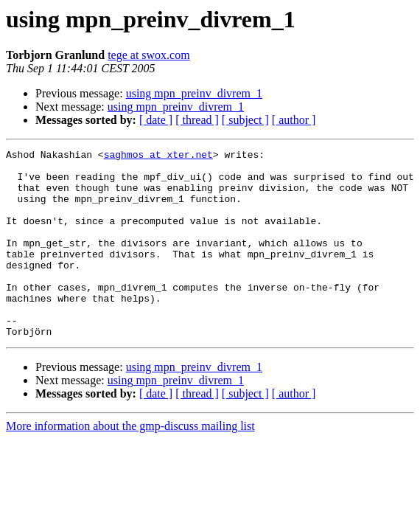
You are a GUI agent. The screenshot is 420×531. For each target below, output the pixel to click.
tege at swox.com (149, 55)
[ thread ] (197, 120)
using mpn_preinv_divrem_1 (194, 93)
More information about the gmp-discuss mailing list (130, 464)
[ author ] (294, 120)
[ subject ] (245, 120)
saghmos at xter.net (158, 156)
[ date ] (156, 120)
